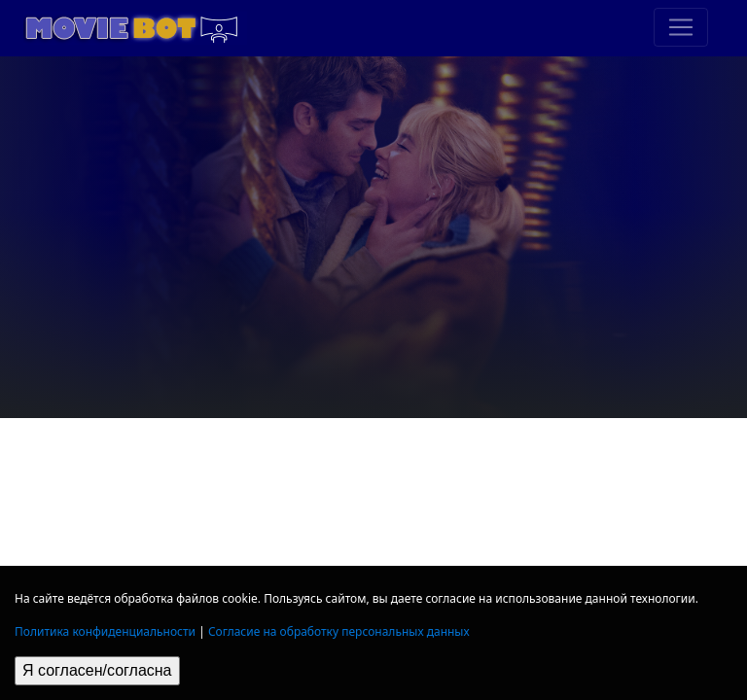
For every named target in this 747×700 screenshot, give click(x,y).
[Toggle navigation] (681, 27)
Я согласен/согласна (97, 670)
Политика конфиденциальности (105, 631)
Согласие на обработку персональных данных (339, 631)
